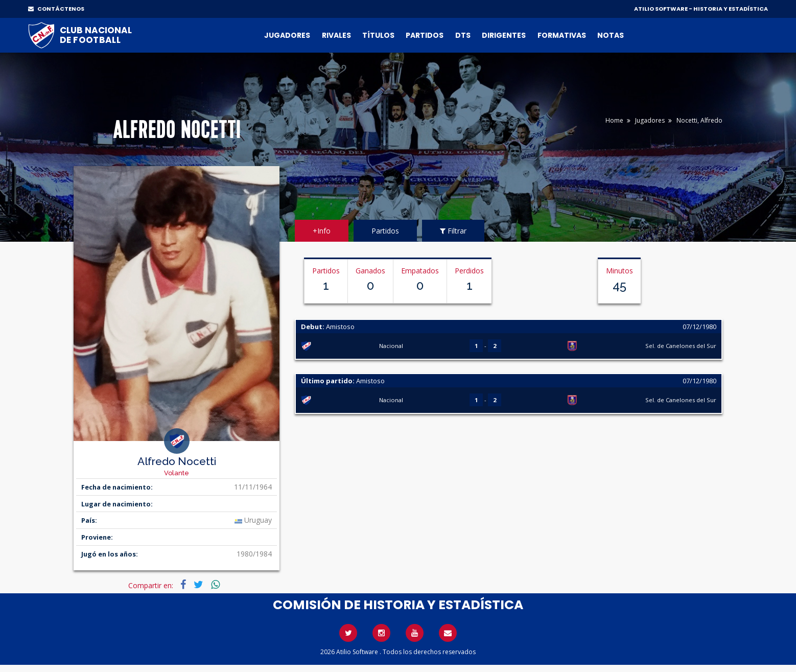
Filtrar (453, 231)
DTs (463, 35)
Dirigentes (504, 35)
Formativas (562, 35)
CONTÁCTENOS (56, 9)
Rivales (336, 35)
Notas (611, 35)
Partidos (425, 35)
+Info (322, 231)
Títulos (378, 35)
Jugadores (287, 35)
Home (614, 120)
